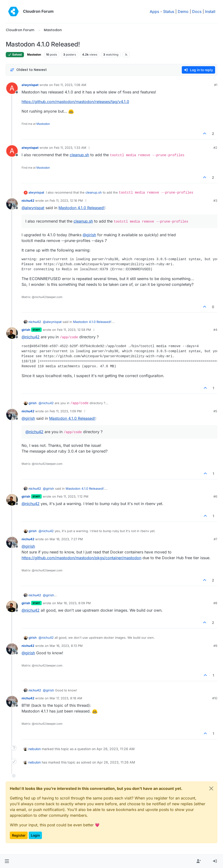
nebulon (34, 749)
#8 (215, 603)
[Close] (211, 788)
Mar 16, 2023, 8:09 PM (74, 603)
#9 (215, 646)
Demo (183, 11)
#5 (215, 411)
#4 (215, 330)
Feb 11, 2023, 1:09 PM (66, 411)
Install (210, 11)
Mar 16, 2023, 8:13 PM (66, 646)
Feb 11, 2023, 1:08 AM (70, 85)
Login (35, 835)
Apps (154, 11)
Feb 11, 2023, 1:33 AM (70, 148)
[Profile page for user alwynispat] (12, 88)
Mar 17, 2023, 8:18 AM (66, 698)
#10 (215, 698)
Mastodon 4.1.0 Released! (82, 208)
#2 (215, 148)
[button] (7, 861)
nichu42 (28, 201)
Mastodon (34, 55)
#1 (216, 85)
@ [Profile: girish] (89, 235)
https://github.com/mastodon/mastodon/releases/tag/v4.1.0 (75, 102)
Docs (197, 11)
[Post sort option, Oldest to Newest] (28, 70)
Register (19, 835)
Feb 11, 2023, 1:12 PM (73, 496)
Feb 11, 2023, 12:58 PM (74, 330)
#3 (215, 201)
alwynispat (30, 85)
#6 (215, 496)
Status (169, 11)
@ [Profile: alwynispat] (33, 208)
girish (26, 330)
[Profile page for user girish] (12, 333)
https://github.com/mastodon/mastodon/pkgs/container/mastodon (81, 558)
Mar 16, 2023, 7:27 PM (66, 539)
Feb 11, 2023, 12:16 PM (66, 201)
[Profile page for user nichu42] (12, 204)
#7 (215, 539)
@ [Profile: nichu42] (31, 337)
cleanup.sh (79, 155)
